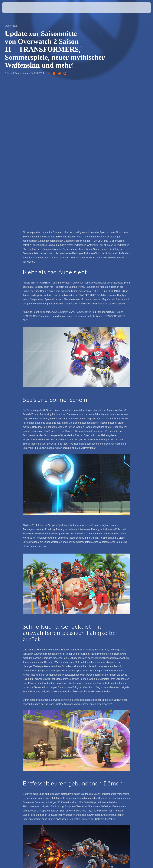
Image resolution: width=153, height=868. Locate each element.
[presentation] (11, 8)
